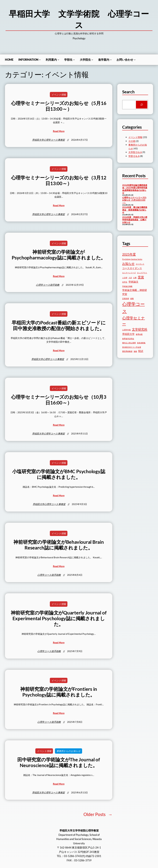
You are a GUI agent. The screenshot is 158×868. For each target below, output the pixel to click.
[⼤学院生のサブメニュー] (92, 60)
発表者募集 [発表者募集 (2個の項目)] (141, 343)
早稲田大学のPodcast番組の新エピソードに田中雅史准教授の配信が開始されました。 (59, 325)
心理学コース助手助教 (48, 285)
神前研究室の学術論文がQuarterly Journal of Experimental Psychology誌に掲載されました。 (59, 618)
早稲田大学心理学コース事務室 (48, 140)
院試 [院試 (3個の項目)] (141, 351)
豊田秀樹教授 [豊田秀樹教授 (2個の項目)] (127, 351)
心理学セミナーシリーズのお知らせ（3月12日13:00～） (59, 180)
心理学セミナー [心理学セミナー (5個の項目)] (134, 321)
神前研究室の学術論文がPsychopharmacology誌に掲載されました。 (59, 255)
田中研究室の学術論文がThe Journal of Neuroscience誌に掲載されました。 (59, 762)
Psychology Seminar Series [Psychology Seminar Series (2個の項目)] (132, 259)
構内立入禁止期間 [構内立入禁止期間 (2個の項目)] (129, 343)
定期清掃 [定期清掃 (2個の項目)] (126, 298)
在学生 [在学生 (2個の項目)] (125, 282)
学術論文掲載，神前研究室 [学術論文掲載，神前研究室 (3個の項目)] (135, 292)
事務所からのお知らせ (69, 751)
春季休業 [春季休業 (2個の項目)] (139, 334)
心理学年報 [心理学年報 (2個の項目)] (126, 330)
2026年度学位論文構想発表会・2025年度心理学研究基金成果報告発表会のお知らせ (135, 189)
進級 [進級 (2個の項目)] (135, 351)
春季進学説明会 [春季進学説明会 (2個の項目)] (128, 339)
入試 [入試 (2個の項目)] (130, 278)
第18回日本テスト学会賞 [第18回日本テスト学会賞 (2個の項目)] (132, 347)
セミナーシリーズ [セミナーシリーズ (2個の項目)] (129, 273)
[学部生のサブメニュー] (74, 60)
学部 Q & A (134, 156)
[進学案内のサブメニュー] (111, 60)
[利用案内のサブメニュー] (58, 60)
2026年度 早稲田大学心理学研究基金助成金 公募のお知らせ (135, 220)
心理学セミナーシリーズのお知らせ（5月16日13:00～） (59, 106)
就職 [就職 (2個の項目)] (132, 298)
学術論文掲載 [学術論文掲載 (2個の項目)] (127, 286)
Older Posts (98, 814)
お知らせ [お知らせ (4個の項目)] (128, 263)
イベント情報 (59, 95)
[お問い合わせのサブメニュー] (135, 60)
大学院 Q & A (135, 152)
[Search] (142, 105)
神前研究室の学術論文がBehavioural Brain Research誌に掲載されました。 (59, 545)
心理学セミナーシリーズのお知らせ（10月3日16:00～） (59, 400)
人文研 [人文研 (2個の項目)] (125, 278)
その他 (132, 141)
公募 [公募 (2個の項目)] (135, 278)
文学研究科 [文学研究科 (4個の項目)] (140, 329)
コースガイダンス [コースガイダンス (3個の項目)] (132, 268)
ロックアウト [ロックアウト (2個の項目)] (142, 273)
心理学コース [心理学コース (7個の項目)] (133, 308)
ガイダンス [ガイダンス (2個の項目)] (140, 264)
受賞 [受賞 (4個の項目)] (141, 277)
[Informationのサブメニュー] (40, 60)
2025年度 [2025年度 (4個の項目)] (129, 254)
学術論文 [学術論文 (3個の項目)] (133, 282)
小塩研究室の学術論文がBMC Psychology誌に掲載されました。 (59, 474)
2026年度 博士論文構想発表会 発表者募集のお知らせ (135, 210)
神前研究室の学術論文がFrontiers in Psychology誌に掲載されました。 (59, 692)
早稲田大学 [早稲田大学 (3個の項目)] (128, 334)
